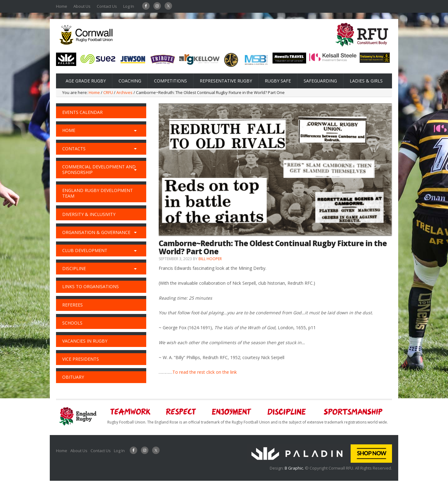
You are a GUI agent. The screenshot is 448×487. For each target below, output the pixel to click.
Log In (129, 6)
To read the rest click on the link (205, 372)
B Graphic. (295, 468)
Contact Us (107, 6)
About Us (82, 6)
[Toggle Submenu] (135, 130)
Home (62, 6)
